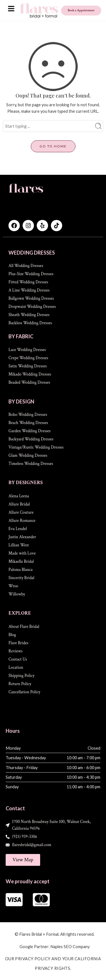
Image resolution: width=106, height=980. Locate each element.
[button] (11, 9)
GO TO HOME (53, 146)
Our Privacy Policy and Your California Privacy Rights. (53, 963)
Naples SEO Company (70, 947)
